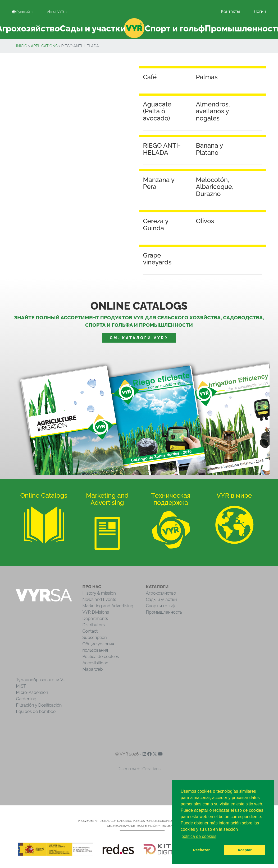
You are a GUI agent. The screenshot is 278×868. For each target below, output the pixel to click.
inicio (22, 46)
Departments (95, 619)
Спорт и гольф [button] (175, 28)
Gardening (26, 699)
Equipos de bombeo (36, 711)
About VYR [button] (56, 12)
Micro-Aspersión (32, 692)
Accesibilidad (95, 663)
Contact (90, 631)
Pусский (21, 12)
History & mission (99, 593)
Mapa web (93, 669)
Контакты (230, 11)
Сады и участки (161, 599)
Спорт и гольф (160, 606)
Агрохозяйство (161, 593)
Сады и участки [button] (93, 28)
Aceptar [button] (245, 850)
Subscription (95, 638)
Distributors (94, 625)
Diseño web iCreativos (139, 769)
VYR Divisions (96, 612)
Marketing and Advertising (108, 606)
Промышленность (164, 612)
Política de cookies (101, 657)
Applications (44, 46)
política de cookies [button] (199, 836)
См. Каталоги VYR (139, 338)
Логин (260, 11)
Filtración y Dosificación (39, 705)
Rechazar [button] (201, 850)
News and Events (99, 599)
